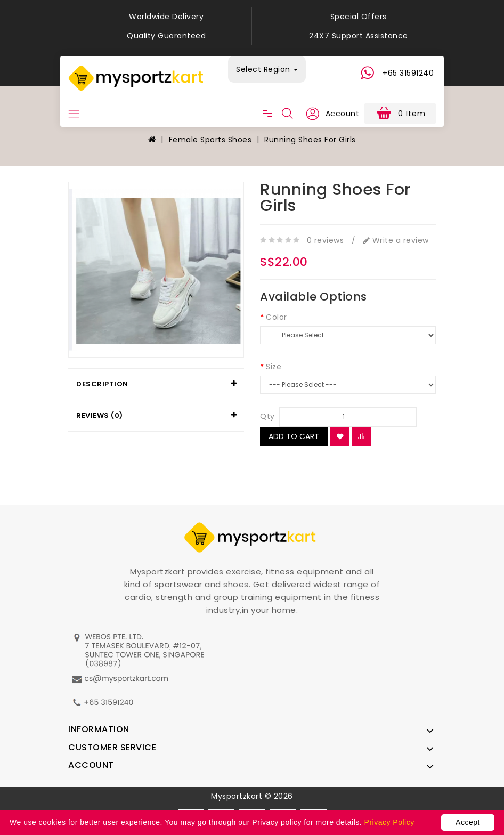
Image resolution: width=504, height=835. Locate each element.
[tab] (156, 384)
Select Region (267, 69)
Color (277, 317)
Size (274, 367)
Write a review (396, 240)
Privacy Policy (389, 822)
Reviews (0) (100, 415)
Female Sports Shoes (210, 140)
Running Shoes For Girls (310, 140)
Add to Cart (294, 436)
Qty (267, 416)
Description (102, 384)
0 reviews (326, 240)
